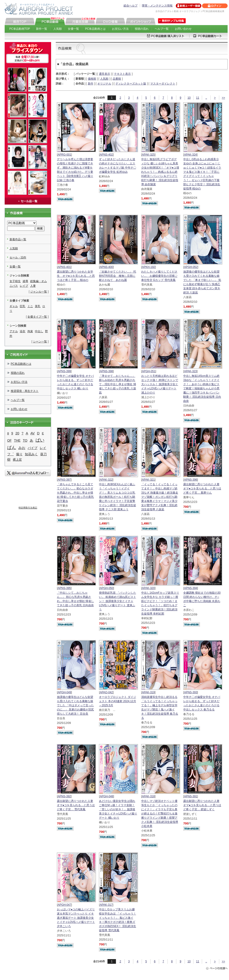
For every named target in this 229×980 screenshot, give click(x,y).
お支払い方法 (120, 29)
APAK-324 (190, 155)
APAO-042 (106, 692)
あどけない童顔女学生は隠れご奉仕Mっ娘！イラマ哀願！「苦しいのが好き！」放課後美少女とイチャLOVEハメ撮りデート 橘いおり (118, 809)
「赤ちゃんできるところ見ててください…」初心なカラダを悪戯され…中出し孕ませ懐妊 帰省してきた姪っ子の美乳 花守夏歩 (75, 493)
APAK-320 (148, 588)
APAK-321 (148, 480)
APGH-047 (64, 905)
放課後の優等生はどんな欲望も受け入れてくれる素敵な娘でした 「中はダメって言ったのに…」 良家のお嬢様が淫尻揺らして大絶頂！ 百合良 (75, 705)
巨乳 (23, 306)
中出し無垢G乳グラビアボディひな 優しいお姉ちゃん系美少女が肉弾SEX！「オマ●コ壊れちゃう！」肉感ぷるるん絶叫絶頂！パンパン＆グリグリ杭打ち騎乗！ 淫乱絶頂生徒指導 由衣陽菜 (160, 172)
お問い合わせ (183, 29)
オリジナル (104, 84)
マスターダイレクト (163, 84)
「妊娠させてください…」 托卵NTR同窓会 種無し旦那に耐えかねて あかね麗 (117, 276)
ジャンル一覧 (39, 292)
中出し (39, 331)
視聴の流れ (142, 29)
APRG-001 (64, 155)
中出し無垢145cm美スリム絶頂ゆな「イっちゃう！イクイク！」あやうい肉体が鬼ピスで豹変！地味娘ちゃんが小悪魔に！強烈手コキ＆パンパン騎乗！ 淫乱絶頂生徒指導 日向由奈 (202, 388)
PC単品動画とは (96, 29)
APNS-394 (191, 588)
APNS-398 (106, 371)
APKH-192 (149, 267)
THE (17, 440)
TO (25, 440)
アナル (14, 331)
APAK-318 (148, 796)
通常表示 (105, 74)
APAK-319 (148, 692)
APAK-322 (106, 480)
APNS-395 (64, 588)
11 (198, 98)
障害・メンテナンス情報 (157, 6)
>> (223, 98)
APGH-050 (107, 588)
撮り (19, 454)
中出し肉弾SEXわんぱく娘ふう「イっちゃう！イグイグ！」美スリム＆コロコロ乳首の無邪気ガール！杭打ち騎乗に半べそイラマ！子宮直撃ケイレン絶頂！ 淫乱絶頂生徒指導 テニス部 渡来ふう (117, 497)
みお (22, 448)
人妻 (33, 286)
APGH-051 (149, 371)
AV (33, 433)
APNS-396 (191, 480)
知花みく (31, 454)
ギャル (14, 306)
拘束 (30, 331)
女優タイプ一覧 (37, 317)
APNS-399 (64, 371)
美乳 (38, 306)
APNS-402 (106, 155)
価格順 (92, 79)
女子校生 (15, 281)
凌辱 (25, 281)
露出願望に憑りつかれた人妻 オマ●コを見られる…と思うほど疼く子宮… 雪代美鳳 (76, 805)
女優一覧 (73, 29)
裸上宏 (17, 460)
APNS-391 (191, 796)
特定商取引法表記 (28, 508)
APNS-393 (191, 692)
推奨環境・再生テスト (25, 391)
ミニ (30, 306)
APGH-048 (107, 796)
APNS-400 (106, 267)
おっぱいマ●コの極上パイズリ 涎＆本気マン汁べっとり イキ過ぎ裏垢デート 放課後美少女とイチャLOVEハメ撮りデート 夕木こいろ (76, 918)
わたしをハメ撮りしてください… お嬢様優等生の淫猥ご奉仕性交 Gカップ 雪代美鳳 (159, 276)
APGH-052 (191, 267)
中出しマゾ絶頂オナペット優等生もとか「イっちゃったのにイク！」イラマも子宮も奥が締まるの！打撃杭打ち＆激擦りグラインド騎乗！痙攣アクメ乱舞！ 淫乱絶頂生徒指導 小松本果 (160, 814)
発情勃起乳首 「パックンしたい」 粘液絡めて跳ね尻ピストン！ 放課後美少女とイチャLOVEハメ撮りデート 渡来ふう (117, 601)
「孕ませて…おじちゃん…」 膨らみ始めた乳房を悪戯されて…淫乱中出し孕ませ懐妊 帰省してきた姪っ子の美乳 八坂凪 (117, 384)
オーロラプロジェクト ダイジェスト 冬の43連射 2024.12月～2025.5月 (117, 701)
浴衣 (23, 331)
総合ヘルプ (131, 6)
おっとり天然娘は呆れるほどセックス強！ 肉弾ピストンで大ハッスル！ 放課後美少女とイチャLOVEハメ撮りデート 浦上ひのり (160, 384)
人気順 (58, 29)
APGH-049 (64, 692)
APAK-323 (190, 371)
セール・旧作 (18, 257)
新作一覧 (42, 29)
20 (17, 433)
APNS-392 (64, 796)
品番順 (117, 79)
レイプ (24, 286)
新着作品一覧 (18, 239)
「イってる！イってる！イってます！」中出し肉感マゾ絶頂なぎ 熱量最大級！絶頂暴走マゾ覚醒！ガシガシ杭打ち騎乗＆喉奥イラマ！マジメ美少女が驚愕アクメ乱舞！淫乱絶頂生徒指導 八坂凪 (160, 497)
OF (9, 441)
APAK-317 (106, 905)
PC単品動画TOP (20, 29)
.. (206, 98)
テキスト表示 (122, 74)
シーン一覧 (40, 342)
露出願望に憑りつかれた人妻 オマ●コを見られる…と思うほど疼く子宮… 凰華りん (202, 488)
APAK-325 (148, 155)
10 (189, 98)
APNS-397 (64, 480)
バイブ (33, 448)
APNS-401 (64, 267)
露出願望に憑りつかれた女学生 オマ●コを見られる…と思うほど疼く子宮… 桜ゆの (76, 276)
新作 (91, 84)
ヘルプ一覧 (162, 29)
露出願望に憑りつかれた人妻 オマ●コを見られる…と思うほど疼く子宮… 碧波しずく (202, 805)
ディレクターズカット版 (131, 84)
